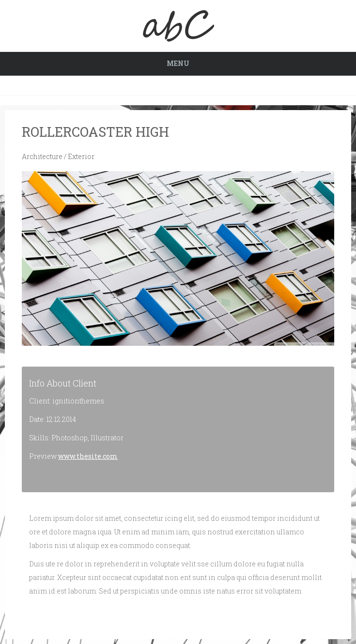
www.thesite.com (88, 456)
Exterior (81, 156)
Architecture (42, 156)
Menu (178, 63)
